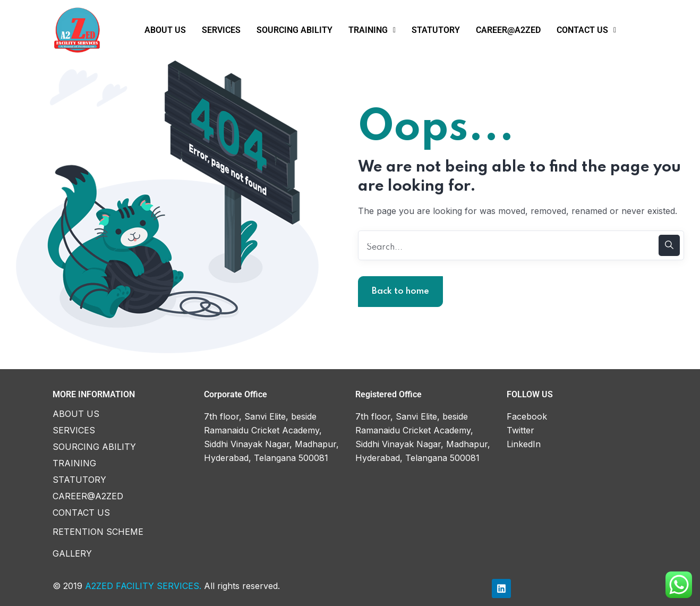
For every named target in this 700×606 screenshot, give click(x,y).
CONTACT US (586, 30)
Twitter (520, 430)
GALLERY (72, 553)
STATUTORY (436, 30)
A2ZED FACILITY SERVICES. (143, 586)
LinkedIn (524, 444)
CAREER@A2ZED (508, 30)
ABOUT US (165, 30)
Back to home (400, 291)
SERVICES (221, 30)
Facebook (527, 416)
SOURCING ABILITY (294, 30)
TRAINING (372, 30)
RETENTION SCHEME (98, 532)
